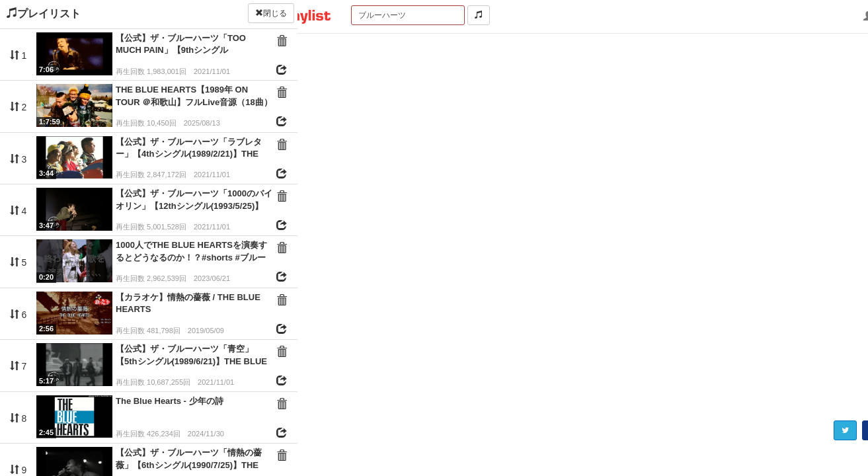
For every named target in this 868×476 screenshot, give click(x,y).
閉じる (271, 13)
